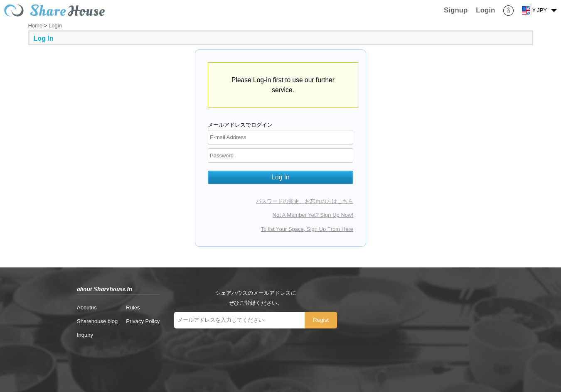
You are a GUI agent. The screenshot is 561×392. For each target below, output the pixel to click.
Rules (133, 307)
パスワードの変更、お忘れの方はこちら (305, 201)
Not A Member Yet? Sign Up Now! (313, 215)
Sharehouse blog (97, 321)
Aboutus (87, 307)
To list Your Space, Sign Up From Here (307, 229)
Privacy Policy (143, 321)
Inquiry (85, 335)
